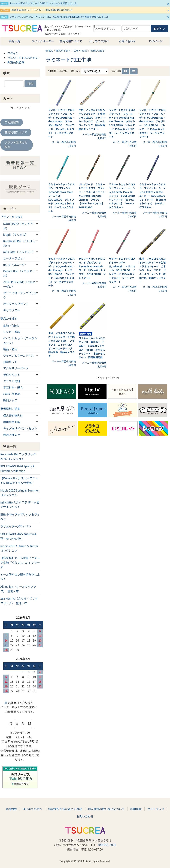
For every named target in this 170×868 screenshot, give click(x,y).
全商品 (49, 50)
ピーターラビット (14, 258)
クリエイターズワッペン (16, 526)
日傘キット (10, 362)
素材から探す (98, 50)
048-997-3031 (107, 845)
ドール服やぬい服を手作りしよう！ (20, 577)
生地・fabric (81, 50)
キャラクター (12, 310)
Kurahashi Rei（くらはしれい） (19, 243)
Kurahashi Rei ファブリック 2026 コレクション (18, 456)
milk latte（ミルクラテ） (19, 252)
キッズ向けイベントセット (20, 428)
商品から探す (63, 50)
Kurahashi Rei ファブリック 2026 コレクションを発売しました (43, 3)
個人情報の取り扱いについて (106, 809)
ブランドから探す (12, 217)
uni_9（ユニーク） (15, 265)
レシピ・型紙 (12, 332)
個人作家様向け (13, 415)
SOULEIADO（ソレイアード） (19, 226)
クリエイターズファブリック (20, 295)
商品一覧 (14, 41)
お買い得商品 (12, 394)
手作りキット (12, 375)
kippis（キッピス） (16, 235)
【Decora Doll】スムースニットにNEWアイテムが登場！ (19, 480)
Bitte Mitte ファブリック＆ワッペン (20, 517)
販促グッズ (10, 400)
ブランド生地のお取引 (16, 145)
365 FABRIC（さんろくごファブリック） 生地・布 (19, 601)
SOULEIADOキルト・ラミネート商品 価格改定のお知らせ (42, 10)
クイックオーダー (43, 41)
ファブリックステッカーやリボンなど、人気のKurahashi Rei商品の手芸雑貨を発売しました (59, 17)
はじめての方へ (99, 41)
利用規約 (136, 809)
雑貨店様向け (12, 435)
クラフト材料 (12, 381)
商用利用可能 (12, 422)
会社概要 (11, 809)
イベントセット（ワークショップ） (20, 340)
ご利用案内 (12, 122)
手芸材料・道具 (13, 387)
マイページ (156, 41)
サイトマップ (156, 809)
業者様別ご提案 (10, 409)
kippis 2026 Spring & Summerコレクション (20, 493)
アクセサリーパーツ (16, 368)
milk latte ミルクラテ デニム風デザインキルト (20, 505)
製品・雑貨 (10, 349)
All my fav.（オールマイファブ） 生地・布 (18, 589)
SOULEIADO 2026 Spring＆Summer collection (18, 468)
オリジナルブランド (16, 304)
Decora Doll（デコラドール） (19, 273)
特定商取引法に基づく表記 (65, 809)
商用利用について (71, 41)
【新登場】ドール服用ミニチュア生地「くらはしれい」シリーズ (20, 562)
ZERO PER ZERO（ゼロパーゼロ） (19, 284)
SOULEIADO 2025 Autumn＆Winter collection (19, 536)
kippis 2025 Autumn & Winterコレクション (19, 548)
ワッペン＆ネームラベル (19, 355)
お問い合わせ (127, 41)
